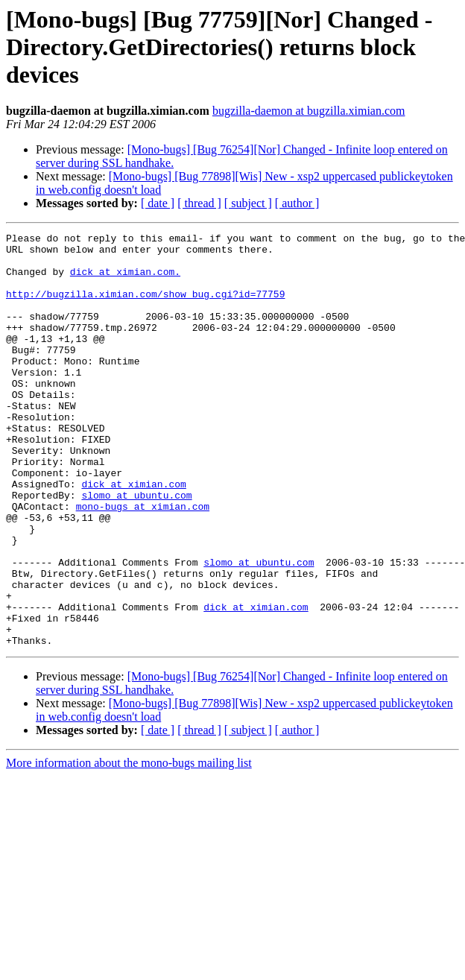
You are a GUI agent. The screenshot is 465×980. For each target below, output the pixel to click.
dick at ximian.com (133, 535)
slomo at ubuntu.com (136, 549)
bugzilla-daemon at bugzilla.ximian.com (309, 111)
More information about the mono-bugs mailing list (129, 845)
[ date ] (158, 203)
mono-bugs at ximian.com (143, 562)
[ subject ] (248, 203)
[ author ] (297, 203)
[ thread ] (199, 203)
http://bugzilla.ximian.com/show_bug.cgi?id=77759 (145, 307)
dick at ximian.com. (125, 280)
